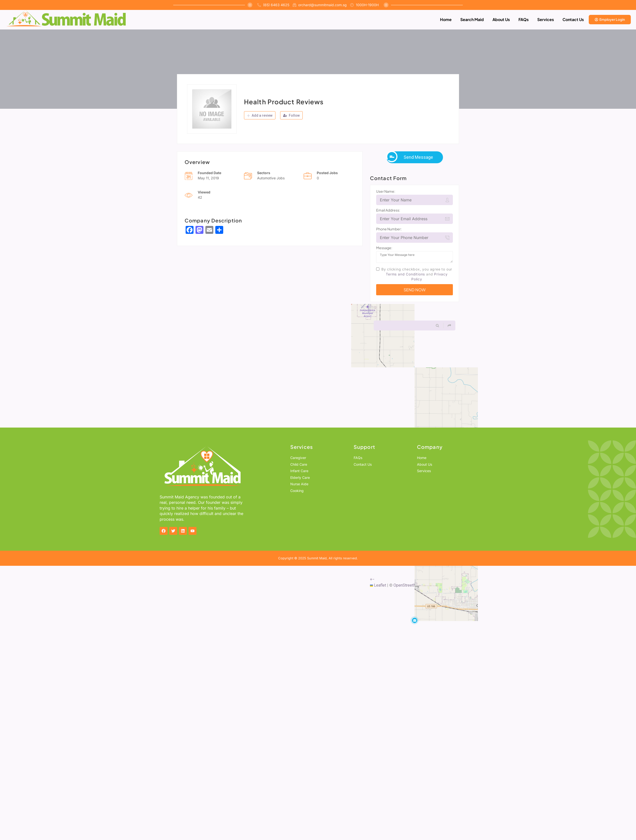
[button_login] (610, 20)
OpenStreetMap (407, 585)
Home (446, 19)
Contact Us (573, 19)
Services (546, 19)
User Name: (386, 191)
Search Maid (472, 19)
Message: (384, 248)
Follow (291, 115)
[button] (415, 620)
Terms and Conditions (405, 274)
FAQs (524, 19)
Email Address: (388, 210)
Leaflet (378, 585)
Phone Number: (389, 229)
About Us (501, 19)
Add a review (260, 115)
